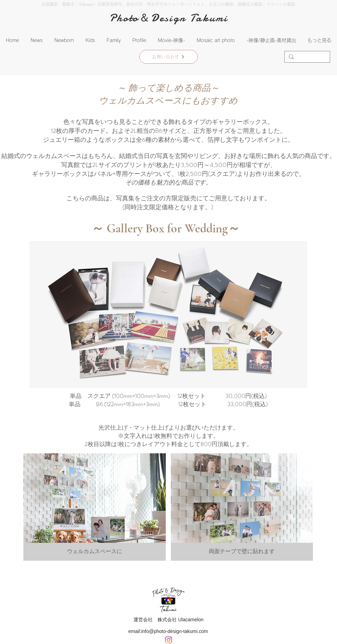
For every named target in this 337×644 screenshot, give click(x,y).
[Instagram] (168, 640)
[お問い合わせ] (168, 57)
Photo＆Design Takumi (169, 18)
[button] (64, 40)
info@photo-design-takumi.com (175, 631)
